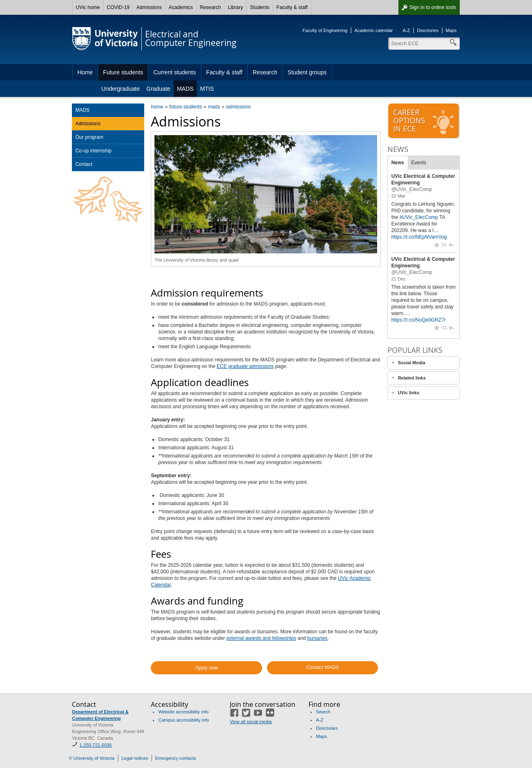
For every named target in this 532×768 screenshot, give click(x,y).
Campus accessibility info (184, 720)
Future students (123, 72)
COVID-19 (118, 7)
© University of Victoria (92, 758)
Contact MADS (322, 667)
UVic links (408, 393)
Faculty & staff (292, 7)
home (157, 107)
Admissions (149, 7)
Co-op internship (93, 151)
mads (214, 107)
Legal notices (135, 758)
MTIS (207, 89)
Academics (181, 7)
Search (323, 712)
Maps (451, 30)
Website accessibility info (183, 712)
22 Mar (398, 196)
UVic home (88, 7)
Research (210, 7)
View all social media (251, 722)
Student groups (307, 72)
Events (419, 163)
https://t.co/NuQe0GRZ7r (418, 320)
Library (236, 7)
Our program (89, 137)
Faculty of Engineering (325, 30)
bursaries (317, 638)
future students (185, 107)
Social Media (411, 363)
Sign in (433, 7)
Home (85, 72)
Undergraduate (121, 89)
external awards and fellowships (261, 638)
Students (259, 7)
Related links (412, 378)
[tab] (424, 363)
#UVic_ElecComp (419, 217)
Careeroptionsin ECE (424, 121)
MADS (185, 89)
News (397, 163)
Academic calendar (374, 30)
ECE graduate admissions (245, 366)
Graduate (158, 89)
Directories (428, 30)
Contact (84, 164)
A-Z (406, 30)
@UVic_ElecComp (411, 189)
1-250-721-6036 (95, 745)
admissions (238, 107)
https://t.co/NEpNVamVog (419, 237)
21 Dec (398, 279)
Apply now (206, 668)
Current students (175, 72)
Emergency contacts (176, 758)
